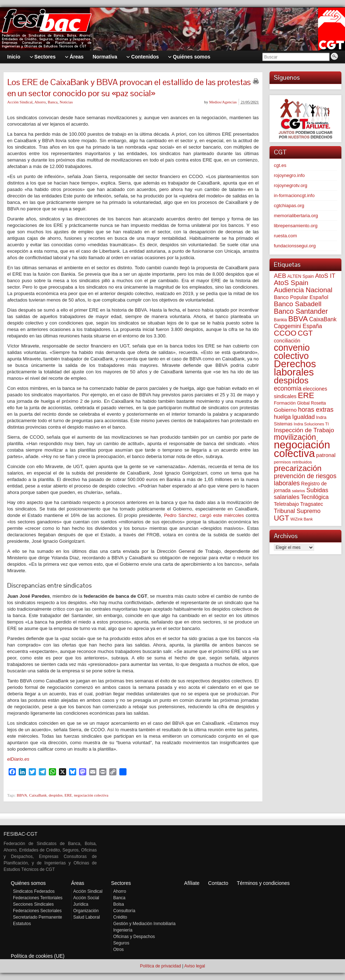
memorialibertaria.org (296, 216)
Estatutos (22, 924)
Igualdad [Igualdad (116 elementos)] (303, 417)
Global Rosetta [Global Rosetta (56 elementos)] (311, 403)
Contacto (218, 883)
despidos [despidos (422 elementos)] (291, 380)
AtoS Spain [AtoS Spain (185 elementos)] (291, 283)
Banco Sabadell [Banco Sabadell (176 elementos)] (298, 304)
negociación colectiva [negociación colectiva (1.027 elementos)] (302, 449)
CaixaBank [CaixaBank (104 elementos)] (323, 319)
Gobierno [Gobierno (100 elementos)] (285, 410)
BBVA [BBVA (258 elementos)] (298, 319)
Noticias (66, 102)
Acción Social (86, 898)
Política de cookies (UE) (38, 956)
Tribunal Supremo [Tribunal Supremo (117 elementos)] (297, 511)
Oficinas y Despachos (134, 937)
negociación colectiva (91, 795)
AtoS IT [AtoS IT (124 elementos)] (325, 276)
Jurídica (81, 904)
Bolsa (119, 904)
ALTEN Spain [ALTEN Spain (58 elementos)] (301, 276)
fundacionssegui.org (295, 246)
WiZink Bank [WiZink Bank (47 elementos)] (302, 519)
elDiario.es (18, 759)
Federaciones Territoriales (38, 898)
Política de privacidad (160, 966)
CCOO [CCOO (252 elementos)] (285, 333)
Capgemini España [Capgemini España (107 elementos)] (298, 326)
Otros (118, 949)
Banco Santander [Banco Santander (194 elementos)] (301, 311)
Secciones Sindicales (33, 904)
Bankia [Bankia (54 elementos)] (280, 320)
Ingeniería (123, 930)
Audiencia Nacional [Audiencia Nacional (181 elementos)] (303, 290)
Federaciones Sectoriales (37, 911)
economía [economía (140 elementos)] (288, 388)
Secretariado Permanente (38, 917)
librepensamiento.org (296, 226)
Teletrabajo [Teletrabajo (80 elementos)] (286, 504)
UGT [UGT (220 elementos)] (281, 518)
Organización (86, 911)
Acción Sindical (20, 102)
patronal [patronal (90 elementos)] (326, 455)
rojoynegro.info (289, 175)
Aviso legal (195, 966)
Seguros (121, 943)
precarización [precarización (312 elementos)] (298, 468)
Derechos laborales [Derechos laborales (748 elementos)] (295, 368)
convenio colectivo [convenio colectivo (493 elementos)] (292, 352)
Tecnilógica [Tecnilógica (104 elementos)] (315, 497)
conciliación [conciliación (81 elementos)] (287, 341)
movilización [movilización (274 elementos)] (295, 437)
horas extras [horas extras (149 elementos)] (316, 410)
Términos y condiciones (263, 883)
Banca (53, 102)
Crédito (120, 917)
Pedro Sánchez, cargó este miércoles (203, 515)
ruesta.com (285, 236)
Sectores (121, 883)
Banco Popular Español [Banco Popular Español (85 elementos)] (301, 297)
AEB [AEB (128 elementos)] (280, 276)
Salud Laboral (87, 917)
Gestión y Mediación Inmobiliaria (144, 924)
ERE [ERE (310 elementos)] (306, 395)
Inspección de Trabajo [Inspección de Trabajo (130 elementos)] (304, 430)
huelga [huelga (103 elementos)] (282, 417)
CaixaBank (38, 795)
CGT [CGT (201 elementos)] (305, 333)
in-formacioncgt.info (294, 195)
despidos (56, 795)
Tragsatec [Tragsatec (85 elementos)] (312, 504)
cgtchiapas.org (289, 206)
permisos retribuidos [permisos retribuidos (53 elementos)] (293, 462)
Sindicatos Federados (34, 891)
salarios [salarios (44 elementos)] (298, 491)
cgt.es (280, 165)
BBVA (22, 795)
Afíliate (192, 883)
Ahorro (40, 102)
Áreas (78, 883)
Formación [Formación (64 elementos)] (285, 403)
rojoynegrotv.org (291, 185)
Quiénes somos (28, 883)
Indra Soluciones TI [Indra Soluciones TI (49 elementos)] (311, 424)
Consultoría (124, 911)
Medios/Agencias (223, 102)
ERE (68, 795)
